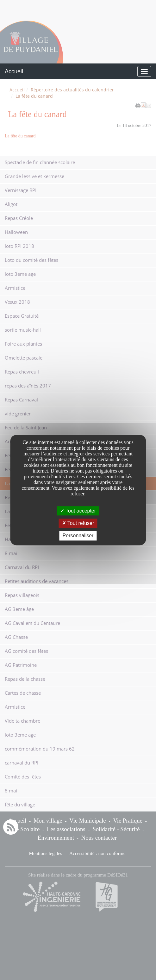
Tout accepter (78, 511)
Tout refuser (78, 523)
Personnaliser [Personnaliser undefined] (78, 536)
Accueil (14, 71)
